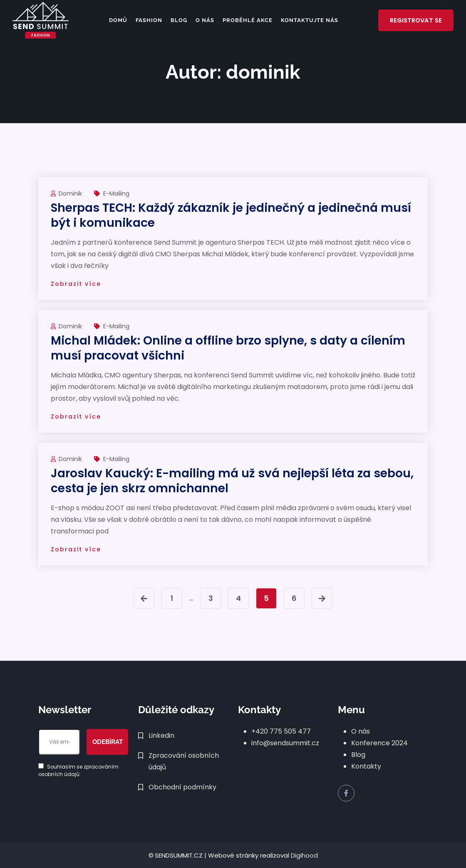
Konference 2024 (379, 743)
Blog (177, 20)
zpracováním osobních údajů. (78, 770)
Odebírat (108, 742)
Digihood (304, 855)
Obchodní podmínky (182, 787)
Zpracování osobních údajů (184, 761)
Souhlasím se (78, 770)
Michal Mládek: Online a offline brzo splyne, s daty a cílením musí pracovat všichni (228, 348)
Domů (116, 20)
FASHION (147, 20)
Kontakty (366, 766)
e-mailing (116, 193)
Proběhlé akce (246, 20)
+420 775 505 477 (281, 731)
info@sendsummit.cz (285, 743)
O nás (203, 20)
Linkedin (161, 735)
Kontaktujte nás (308, 20)
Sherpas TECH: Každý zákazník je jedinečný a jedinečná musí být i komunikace (231, 215)
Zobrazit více (76, 284)
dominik (71, 193)
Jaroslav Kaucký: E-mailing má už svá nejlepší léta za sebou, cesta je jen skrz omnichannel (232, 481)
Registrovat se (414, 20)
